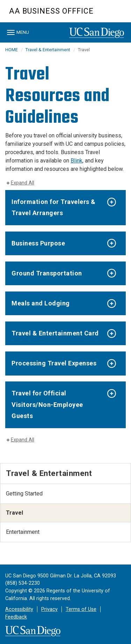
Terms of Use (81, 609)
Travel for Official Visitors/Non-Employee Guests (47, 404)
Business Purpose (38, 243)
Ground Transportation (47, 273)
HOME (12, 50)
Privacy (49, 609)
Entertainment (23, 532)
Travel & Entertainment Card (55, 333)
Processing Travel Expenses (54, 363)
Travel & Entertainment (48, 50)
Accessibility (19, 609)
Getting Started (24, 494)
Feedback (16, 617)
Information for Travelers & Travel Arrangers (54, 207)
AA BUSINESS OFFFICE (51, 11)
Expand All (23, 183)
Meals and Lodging (41, 303)
